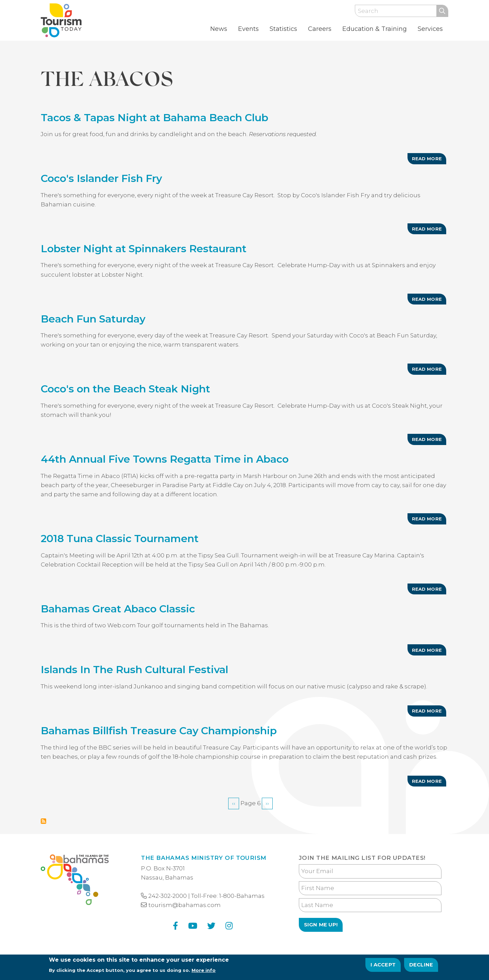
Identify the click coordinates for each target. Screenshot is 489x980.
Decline (421, 966)
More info (204, 972)
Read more (429, 160)
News (219, 29)
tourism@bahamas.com (185, 905)
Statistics (283, 29)
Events (248, 29)
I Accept (383, 966)
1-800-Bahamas (242, 896)
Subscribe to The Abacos (43, 821)
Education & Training (375, 29)
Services (430, 29)
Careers (320, 29)
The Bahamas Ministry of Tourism (204, 858)
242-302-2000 (168, 896)
